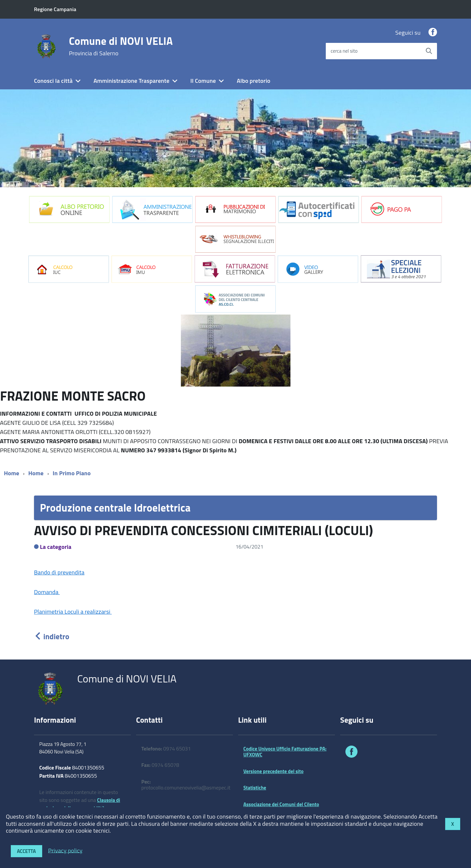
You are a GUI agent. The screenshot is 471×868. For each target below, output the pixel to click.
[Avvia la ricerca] (429, 51)
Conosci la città (53, 81)
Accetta (26, 851)
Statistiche (255, 788)
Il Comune (203, 81)
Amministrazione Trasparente (131, 81)
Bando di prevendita (59, 572)
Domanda (47, 592)
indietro (52, 636)
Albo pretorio (253, 81)
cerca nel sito (344, 51)
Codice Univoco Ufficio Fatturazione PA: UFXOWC (285, 752)
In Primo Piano (72, 473)
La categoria (56, 547)
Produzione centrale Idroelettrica (115, 508)
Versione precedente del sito (273, 771)
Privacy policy (65, 850)
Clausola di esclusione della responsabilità (80, 804)
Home (12, 473)
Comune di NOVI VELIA (121, 46)
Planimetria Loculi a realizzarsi (73, 612)
